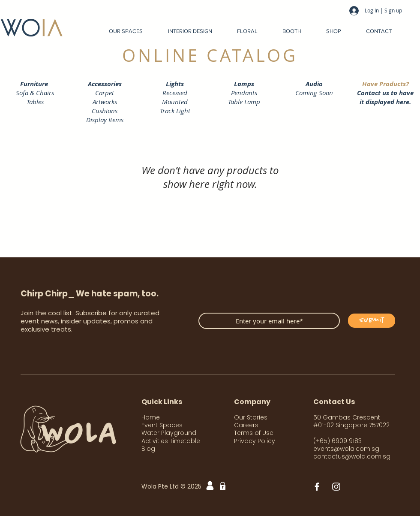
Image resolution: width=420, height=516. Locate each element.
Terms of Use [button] (254, 433)
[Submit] (372, 321)
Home (151, 417)
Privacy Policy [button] (255, 441)
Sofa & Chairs (35, 93)
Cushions (105, 111)
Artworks (105, 102)
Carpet (105, 93)
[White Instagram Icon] (336, 487)
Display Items (105, 120)
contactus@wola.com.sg (352, 456)
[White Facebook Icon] (317, 487)
